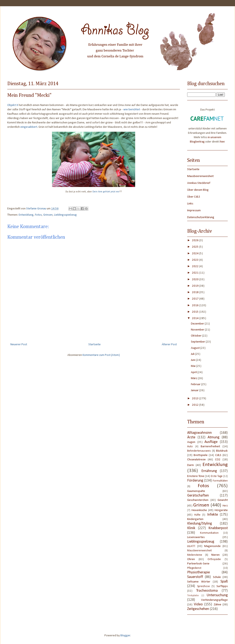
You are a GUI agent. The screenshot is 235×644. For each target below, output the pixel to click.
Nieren (215, 555)
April (194, 372)
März (194, 378)
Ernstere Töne (196, 476)
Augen (191, 442)
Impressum (194, 211)
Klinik (191, 528)
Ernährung (209, 471)
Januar (195, 390)
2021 (196, 273)
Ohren (191, 559)
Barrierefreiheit (210, 447)
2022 (196, 266)
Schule (217, 577)
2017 (196, 299)
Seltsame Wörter (199, 582)
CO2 (218, 460)
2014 (196, 318)
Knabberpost (218, 528)
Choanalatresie (196, 460)
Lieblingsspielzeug (65, 215)
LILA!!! (191, 546)
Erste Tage (217, 476)
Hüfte (197, 515)
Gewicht (223, 500)
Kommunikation (209, 533)
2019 (196, 286)
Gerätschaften (198, 496)
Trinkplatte (193, 596)
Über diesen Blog (198, 190)
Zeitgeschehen (198, 609)
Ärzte (191, 437)
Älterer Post (169, 345)
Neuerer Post (19, 345)
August (196, 348)
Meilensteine (195, 555)
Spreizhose (203, 586)
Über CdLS (194, 197)
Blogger (125, 636)
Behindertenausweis (199, 451)
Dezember (198, 324)
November (198, 330)
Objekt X (13, 105)
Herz (225, 506)
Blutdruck (222, 451)
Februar (196, 384)
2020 (196, 280)
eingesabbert (29, 127)
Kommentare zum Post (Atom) (101, 355)
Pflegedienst (194, 568)
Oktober (197, 336)
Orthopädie (214, 559)
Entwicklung (26, 215)
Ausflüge (211, 442)
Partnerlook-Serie (198, 564)
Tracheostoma (207, 591)
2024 (196, 254)
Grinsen (48, 215)
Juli (193, 354)
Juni (193, 360)
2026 (196, 240)
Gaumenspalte (196, 491)
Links (190, 204)
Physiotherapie (199, 572)
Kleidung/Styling (200, 524)
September (198, 342)
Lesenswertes (196, 537)
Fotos (38, 215)
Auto (190, 447)
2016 (196, 305)
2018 (196, 292)
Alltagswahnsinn (199, 433)
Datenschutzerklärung (201, 217)
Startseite (95, 345)
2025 (196, 247)
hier (222, 142)
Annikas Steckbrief (199, 183)
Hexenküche (199, 510)
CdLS (218, 455)
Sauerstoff (195, 577)
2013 (196, 399)
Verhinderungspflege (214, 600)
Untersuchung (217, 595)
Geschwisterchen (198, 500)
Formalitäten (220, 481)
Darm (190, 465)
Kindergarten (195, 519)
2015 (196, 312)
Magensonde (212, 546)
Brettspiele (201, 455)
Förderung (195, 481)
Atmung (213, 437)
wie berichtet (132, 110)
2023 (196, 260)
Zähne (218, 605)
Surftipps (222, 586)
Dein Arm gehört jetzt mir (106, 192)
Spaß (224, 582)
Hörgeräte (221, 510)
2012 (196, 405)
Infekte (213, 515)
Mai (194, 366)
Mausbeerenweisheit (200, 176)
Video (198, 604)
